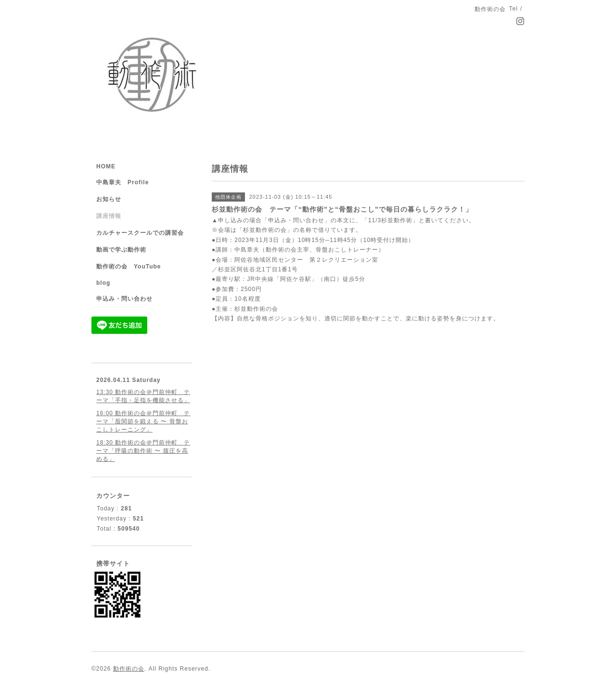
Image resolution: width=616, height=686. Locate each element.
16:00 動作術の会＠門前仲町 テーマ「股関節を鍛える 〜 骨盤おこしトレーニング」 (143, 421)
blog (103, 283)
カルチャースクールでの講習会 (140, 233)
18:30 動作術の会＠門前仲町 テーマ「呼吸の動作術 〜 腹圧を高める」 (143, 451)
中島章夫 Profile (122, 182)
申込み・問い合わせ (124, 299)
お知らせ (109, 199)
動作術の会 (129, 669)
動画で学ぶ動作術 (121, 250)
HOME (106, 166)
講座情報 (109, 216)
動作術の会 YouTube (129, 267)
